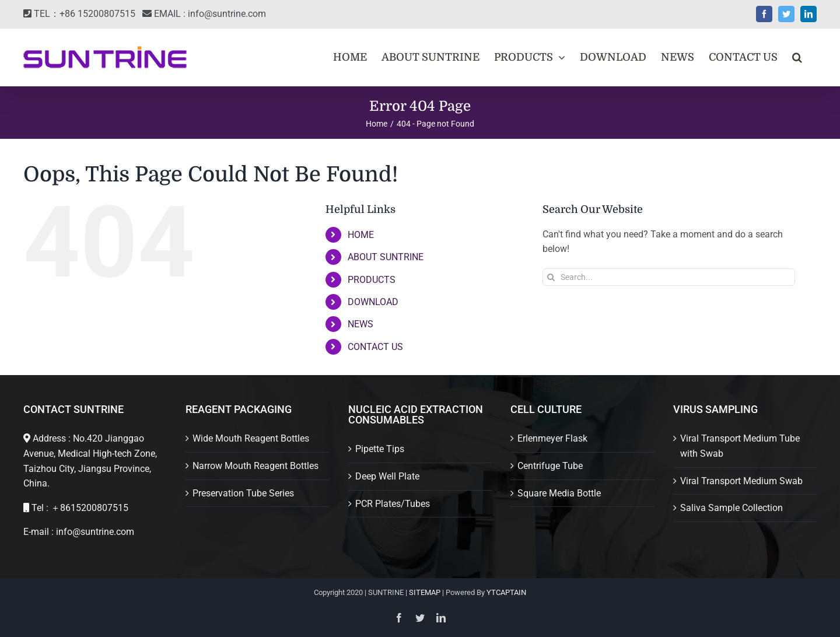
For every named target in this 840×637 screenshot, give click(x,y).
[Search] (551, 277)
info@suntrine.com (227, 14)
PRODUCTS (372, 280)
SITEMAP (425, 592)
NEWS (360, 324)
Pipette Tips (380, 449)
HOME (361, 235)
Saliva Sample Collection (731, 508)
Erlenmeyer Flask (552, 438)
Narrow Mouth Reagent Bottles (256, 466)
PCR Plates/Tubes (393, 504)
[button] (797, 57)
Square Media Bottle (559, 493)
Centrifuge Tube (550, 466)
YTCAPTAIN (506, 592)
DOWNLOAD (373, 302)
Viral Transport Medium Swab (741, 481)
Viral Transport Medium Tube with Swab (740, 446)
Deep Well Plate (387, 476)
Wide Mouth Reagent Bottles (251, 438)
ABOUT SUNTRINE (386, 257)
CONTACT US (375, 347)
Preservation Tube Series (243, 493)
